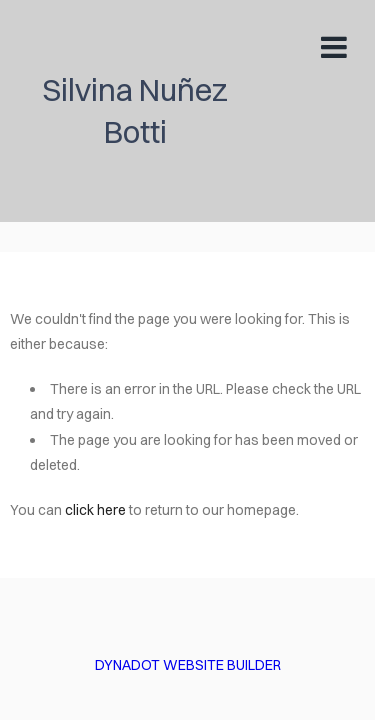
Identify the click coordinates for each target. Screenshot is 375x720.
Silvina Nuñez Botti (135, 110)
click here (95, 510)
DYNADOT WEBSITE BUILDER (188, 665)
